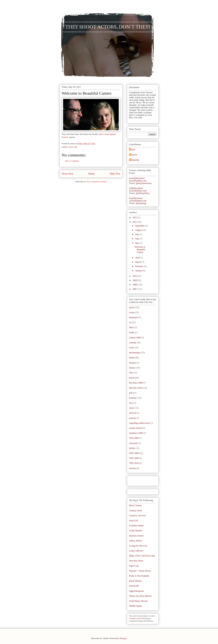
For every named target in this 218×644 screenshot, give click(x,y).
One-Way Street (136, 561)
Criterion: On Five (137, 516)
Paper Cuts (134, 566)
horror (132, 378)
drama (132, 358)
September (140, 226)
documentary (135, 353)
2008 (135, 285)
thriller (132, 448)
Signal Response (137, 591)
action (132, 312)
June (137, 239)
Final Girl (134, 521)
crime (132, 348)
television (133, 443)
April (138, 258)
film (76, 147)
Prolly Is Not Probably (139, 576)
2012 (135, 218)
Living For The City (138, 546)
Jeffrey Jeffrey (136, 541)
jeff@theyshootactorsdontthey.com (138, 189)
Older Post (115, 174)
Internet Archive (136, 536)
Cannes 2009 (135, 338)
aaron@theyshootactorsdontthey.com (138, 179)
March (138, 262)
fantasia (133, 363)
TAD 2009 (134, 438)
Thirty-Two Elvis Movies (140, 596)
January (139, 271)
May (137, 243)
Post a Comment (72, 161)
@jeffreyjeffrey (143, 193)
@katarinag (141, 203)
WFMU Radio (136, 606)
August (139, 230)
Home (91, 174)
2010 (135, 276)
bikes (132, 327)
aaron (71, 147)
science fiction (136, 428)
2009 (135, 280)
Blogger (123, 638)
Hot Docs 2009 (136, 383)
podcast (133, 418)
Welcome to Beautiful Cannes (87, 93)
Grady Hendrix (136, 531)
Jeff (134, 150)
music (132, 408)
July (137, 234)
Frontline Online (137, 526)
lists (131, 403)
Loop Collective (136, 551)
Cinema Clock (136, 511)
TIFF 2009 (134, 458)
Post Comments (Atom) (97, 182)
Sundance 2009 (136, 433)
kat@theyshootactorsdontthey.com (138, 199)
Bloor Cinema (135, 505)
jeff (131, 393)
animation (134, 317)
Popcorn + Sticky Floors (140, 571)
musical (133, 413)
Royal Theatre (135, 581)
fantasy (132, 368)
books (132, 332)
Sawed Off (134, 586)
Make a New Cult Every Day (142, 556)
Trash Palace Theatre (138, 601)
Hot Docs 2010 (136, 388)
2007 (135, 289)
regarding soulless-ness (140, 423)
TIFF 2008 (134, 453)
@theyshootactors (144, 183)
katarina (136, 160)
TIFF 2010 (134, 463)
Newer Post (68, 174)
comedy (133, 343)
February (139, 266)
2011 (135, 222)
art (130, 322)
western (133, 468)
